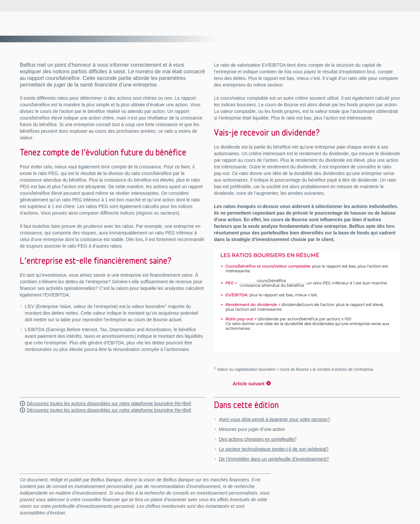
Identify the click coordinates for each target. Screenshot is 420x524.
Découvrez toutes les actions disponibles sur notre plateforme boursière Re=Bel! (109, 403)
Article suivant (249, 384)
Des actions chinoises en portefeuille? (258, 439)
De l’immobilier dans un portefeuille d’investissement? (274, 459)
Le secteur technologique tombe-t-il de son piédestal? (274, 449)
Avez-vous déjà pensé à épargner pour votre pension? (275, 419)
